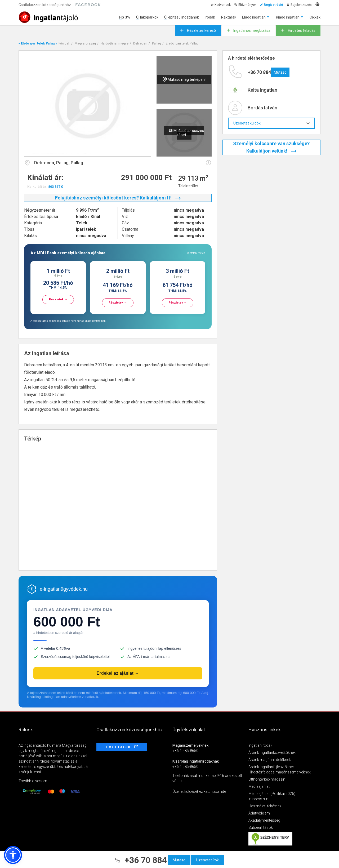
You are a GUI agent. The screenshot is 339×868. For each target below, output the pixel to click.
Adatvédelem (259, 813)
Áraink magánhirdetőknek (270, 760)
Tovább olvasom (33, 781)
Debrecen (140, 43)
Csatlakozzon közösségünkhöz (45, 5)
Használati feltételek (265, 806)
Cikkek (315, 17)
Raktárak (229, 17)
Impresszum (259, 799)
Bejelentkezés (301, 5)
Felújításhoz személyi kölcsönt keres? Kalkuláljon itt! (118, 198)
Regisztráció (273, 5)
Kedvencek (223, 5)
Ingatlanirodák (260, 745)
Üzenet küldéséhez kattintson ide (199, 791)
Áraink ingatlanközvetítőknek (272, 753)
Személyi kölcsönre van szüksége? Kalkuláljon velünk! (271, 147)
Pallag (157, 43)
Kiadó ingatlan (288, 17)
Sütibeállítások (261, 827)
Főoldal (64, 43)
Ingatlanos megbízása (251, 30)
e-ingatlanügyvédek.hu (64, 589)
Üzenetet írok (208, 860)
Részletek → (58, 299)
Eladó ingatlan (254, 17)
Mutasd (179, 860)
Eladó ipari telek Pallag (182, 43)
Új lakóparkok (147, 17)
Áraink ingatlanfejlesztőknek (271, 767)
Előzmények (247, 5)
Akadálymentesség (264, 820)
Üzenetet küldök (271, 123)
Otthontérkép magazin (267, 779)
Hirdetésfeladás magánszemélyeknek (280, 772)
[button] (13, 855)
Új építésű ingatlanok (182, 17)
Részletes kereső (201, 30)
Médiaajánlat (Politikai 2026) (272, 794)
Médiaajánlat (259, 786)
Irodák (210, 17)
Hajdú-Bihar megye (115, 43)
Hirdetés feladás (301, 30)
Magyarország (85, 43)
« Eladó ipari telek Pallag (37, 43)
